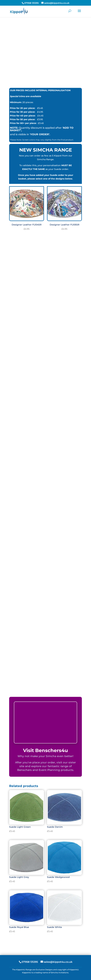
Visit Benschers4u (45, 750)
